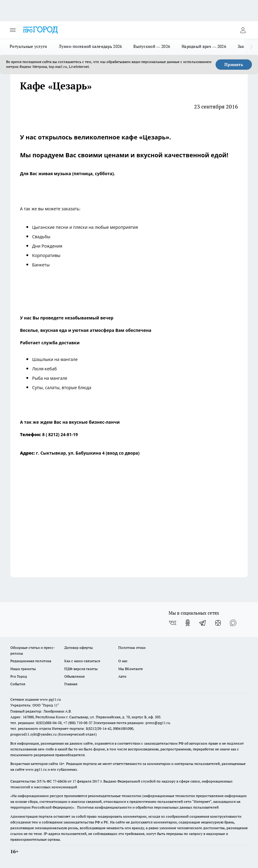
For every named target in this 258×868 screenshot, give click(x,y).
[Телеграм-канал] (203, 623)
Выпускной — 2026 (152, 46)
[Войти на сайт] (243, 30)
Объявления (74, 676)
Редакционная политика (31, 661)
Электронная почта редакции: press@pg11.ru (132, 723)
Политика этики (132, 648)
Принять (234, 65)
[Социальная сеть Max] (233, 623)
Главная (71, 684)
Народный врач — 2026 (204, 46)
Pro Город (19, 676)
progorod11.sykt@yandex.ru (34, 734)
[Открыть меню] (13, 30)
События (18, 684)
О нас (123, 661)
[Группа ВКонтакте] (173, 623)
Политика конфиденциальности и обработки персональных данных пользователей (148, 807)
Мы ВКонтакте (131, 669)
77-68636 (60, 781)
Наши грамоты (23, 669)
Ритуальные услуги (28, 46)
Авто (122, 676)
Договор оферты (79, 648)
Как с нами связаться (82, 661)
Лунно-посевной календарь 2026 (90, 46)
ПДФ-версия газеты (81, 669)
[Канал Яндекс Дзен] (218, 623)
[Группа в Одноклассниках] (188, 623)
